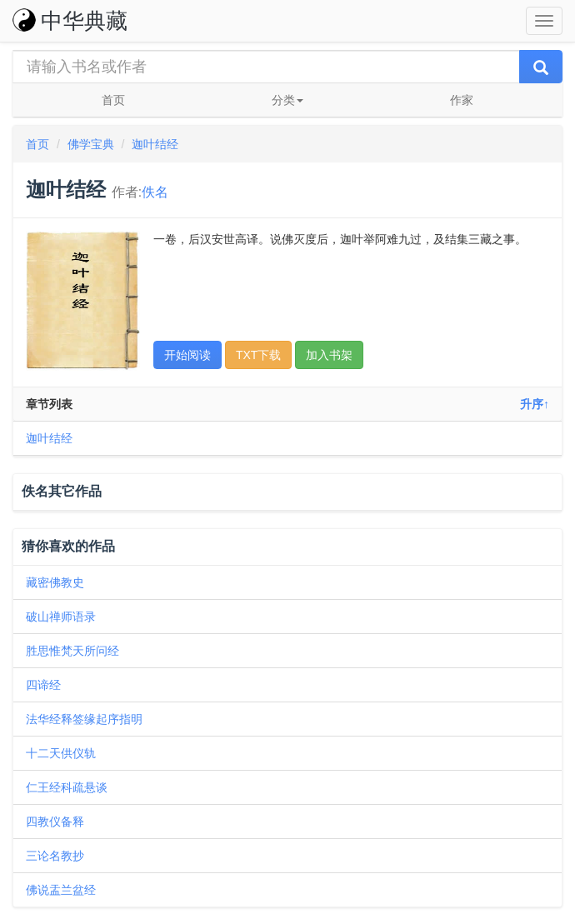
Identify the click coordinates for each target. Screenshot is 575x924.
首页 (113, 100)
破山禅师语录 (61, 617)
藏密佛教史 (55, 582)
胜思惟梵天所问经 (72, 651)
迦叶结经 (155, 144)
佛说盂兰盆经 (61, 890)
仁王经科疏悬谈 (67, 787)
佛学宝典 (91, 144)
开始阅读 (187, 355)
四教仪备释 (55, 822)
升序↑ (535, 404)
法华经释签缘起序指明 (84, 719)
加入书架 (329, 355)
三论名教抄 (55, 856)
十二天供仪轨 (61, 753)
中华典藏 (70, 21)
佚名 (155, 192)
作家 (462, 100)
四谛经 (43, 685)
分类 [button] (287, 100)
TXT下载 (258, 355)
